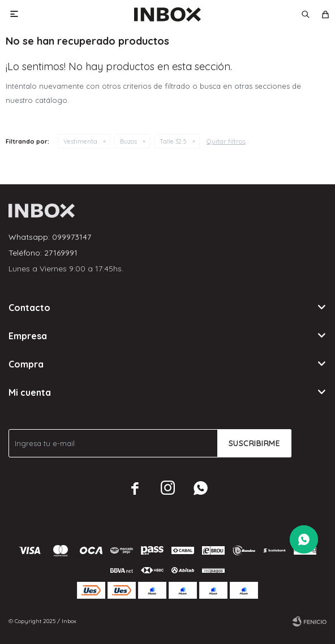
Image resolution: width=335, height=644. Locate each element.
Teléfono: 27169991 (43, 253)
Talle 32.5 (173, 141)
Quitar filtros (226, 141)
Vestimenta (80, 141)
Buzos (128, 141)
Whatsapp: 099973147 (50, 237)
